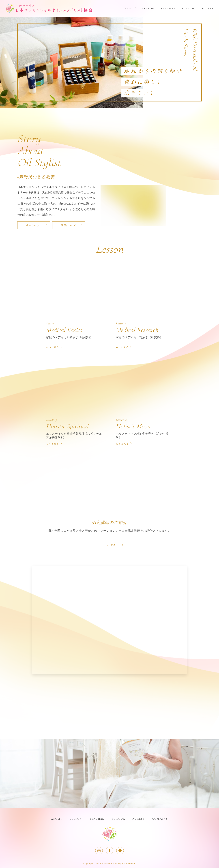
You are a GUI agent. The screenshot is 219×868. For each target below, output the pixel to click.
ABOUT (130, 8)
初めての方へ (34, 225)
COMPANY (160, 819)
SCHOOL (188, 8)
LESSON (148, 8)
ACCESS (207, 8)
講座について (69, 225)
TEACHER (168, 8)
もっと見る (109, 545)
